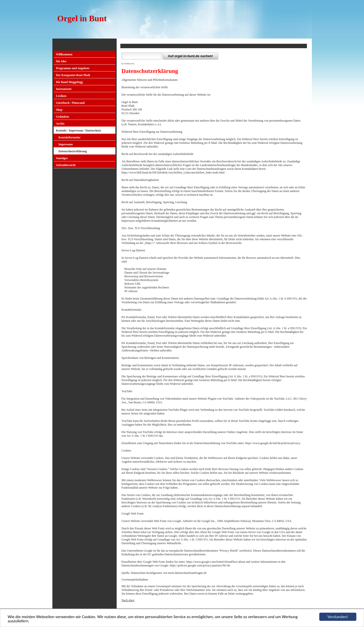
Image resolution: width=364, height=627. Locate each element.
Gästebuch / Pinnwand (70, 103)
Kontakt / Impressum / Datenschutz (79, 130)
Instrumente (64, 89)
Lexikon (61, 96)
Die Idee (61, 61)
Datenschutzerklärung (73, 151)
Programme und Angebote (73, 68)
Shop (59, 110)
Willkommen (64, 54)
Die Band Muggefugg (70, 82)
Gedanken (63, 117)
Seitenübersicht (66, 165)
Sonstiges (62, 158)
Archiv (60, 124)
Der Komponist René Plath (73, 75)
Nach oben (128, 600)
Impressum (66, 144)
